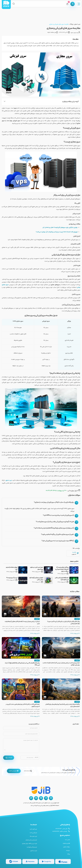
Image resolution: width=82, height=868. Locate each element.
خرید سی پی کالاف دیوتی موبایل (29, 844)
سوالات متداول (66, 847)
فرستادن (9, 758)
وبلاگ (71, 24)
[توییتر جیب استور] (31, 798)
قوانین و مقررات (66, 843)
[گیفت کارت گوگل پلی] (47, 861)
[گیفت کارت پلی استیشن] (30, 861)
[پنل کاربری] (73, 4)
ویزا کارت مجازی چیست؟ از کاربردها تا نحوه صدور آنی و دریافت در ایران (62, 569)
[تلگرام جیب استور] (46, 798)
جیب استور (77, 24)
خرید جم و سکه (33, 836)
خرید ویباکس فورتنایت (32, 847)
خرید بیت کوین (34, 851)
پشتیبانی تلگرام (14, 771)
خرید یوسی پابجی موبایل (31, 840)
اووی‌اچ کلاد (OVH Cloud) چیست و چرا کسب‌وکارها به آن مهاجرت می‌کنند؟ (57, 232)
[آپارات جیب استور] (41, 798)
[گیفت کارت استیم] (14, 861)
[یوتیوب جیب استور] (36, 798)
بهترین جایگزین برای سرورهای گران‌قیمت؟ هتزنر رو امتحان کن (60, 227)
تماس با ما (67, 840)
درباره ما (68, 851)
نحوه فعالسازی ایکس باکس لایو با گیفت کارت (62, 579)
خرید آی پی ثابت (33, 833)
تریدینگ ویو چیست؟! (12, 578)
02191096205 (28, 771)
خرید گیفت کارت (33, 829)
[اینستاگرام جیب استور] (51, 798)
